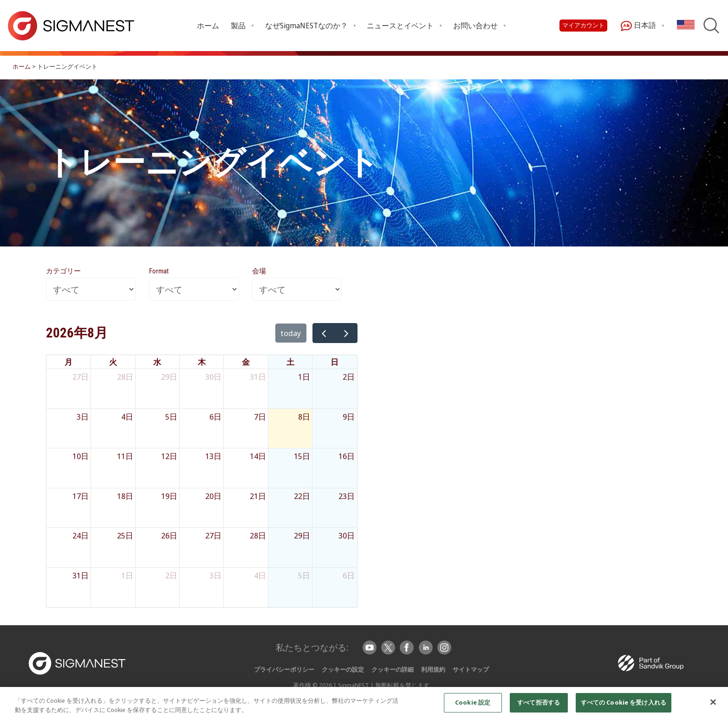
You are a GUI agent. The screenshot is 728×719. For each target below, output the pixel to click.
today (291, 333)
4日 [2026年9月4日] (260, 575)
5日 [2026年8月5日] (171, 417)
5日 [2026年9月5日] (304, 575)
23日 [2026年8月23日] (347, 496)
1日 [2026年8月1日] (304, 377)
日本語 (638, 26)
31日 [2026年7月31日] (258, 377)
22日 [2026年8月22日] (302, 496)
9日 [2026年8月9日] (349, 417)
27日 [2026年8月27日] (213, 535)
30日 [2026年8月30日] (347, 535)
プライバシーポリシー (284, 669)
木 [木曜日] (202, 362)
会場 (259, 271)
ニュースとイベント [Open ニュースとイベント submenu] (400, 26)
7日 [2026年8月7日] (260, 417)
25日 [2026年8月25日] (125, 535)
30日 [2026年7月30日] (213, 377)
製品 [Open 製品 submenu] (238, 26)
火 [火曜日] (113, 362)
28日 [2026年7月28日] (125, 377)
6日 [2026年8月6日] (215, 417)
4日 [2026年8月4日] (127, 417)
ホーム (208, 26)
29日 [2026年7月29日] (169, 377)
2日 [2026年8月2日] (349, 377)
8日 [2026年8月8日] (304, 417)
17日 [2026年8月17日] (81, 496)
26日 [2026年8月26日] (169, 535)
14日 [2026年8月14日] (258, 456)
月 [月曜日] (68, 362)
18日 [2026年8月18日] (125, 496)
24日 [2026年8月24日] (81, 535)
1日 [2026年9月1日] (127, 575)
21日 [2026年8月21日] (258, 496)
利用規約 (433, 669)
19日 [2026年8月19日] (169, 496)
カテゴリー (63, 271)
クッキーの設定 (343, 669)
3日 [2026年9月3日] (215, 575)
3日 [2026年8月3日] (83, 417)
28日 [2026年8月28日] (258, 535)
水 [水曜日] (157, 362)
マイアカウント (583, 25)
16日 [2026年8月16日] (347, 456)
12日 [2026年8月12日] (169, 456)
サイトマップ (471, 669)
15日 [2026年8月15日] (302, 456)
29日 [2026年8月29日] (302, 535)
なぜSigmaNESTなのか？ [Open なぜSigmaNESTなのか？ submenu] (306, 26)
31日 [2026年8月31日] (81, 575)
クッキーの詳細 (393, 669)
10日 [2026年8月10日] (81, 456)
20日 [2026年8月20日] (213, 496)
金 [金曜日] (246, 362)
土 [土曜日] (290, 362)
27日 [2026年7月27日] (81, 377)
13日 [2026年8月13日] (213, 456)
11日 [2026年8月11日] (125, 456)
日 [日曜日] (335, 362)
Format (159, 271)
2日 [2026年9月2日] (171, 575)
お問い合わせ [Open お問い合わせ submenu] (475, 26)
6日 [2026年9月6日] (349, 575)
